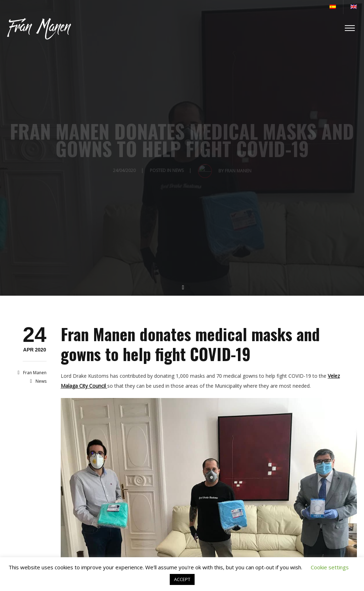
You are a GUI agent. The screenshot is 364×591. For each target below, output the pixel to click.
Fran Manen (35, 373)
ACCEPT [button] (182, 579)
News (41, 381)
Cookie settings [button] (330, 567)
